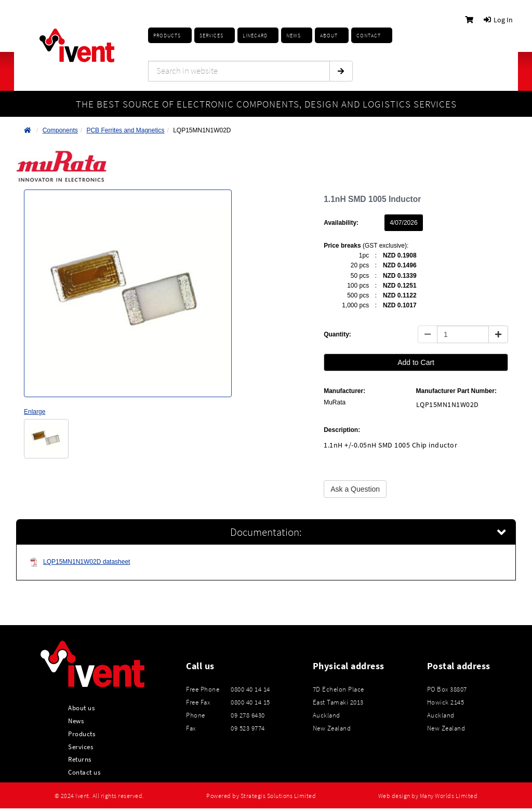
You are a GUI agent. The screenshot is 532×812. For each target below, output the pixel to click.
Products (167, 36)
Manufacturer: (344, 391)
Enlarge (35, 412)
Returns (80, 759)
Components (60, 130)
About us (81, 708)
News (76, 721)
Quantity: (337, 334)
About (329, 36)
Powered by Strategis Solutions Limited (261, 796)
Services (81, 747)
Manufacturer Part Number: (456, 391)
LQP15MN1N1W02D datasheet (80, 562)
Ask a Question (355, 489)
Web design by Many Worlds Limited (428, 796)
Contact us (84, 772)
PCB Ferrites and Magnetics (125, 130)
